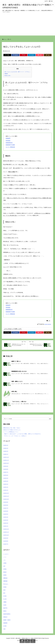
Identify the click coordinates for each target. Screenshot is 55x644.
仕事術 (5, 563)
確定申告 (5, 608)
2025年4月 (6, 481)
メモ (10, 39)
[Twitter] (7, 55)
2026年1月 (6, 454)
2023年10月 (6, 535)
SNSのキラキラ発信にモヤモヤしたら (12, 430)
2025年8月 (6, 469)
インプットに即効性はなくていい (11, 432)
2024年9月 (6, 502)
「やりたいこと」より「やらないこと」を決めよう (15, 436)
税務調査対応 (9, 143)
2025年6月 (6, 475)
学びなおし (6, 584)
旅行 (4, 593)
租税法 (5, 611)
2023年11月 (6, 532)
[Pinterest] (24, 55)
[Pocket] (40, 55)
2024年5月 (6, 514)
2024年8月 (6, 505)
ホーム (5, 39)
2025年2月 (6, 487)
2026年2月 (6, 451)
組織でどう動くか (16, 361)
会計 (4, 566)
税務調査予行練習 (10, 145)
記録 (4, 629)
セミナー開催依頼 (10, 147)
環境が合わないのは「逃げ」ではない (12, 428)
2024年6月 (6, 511)
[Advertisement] (27, 26)
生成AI (5, 605)
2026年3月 (6, 448)
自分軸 (5, 626)
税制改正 (5, 617)
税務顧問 (8, 138)
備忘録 (5, 572)
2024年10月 (6, 499)
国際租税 (5, 578)
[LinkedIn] (32, 55)
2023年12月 (6, 529)
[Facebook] (15, 55)
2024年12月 (6, 493)
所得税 (5, 587)
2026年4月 (6, 445)
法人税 (5, 599)
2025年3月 (6, 484)
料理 (4, 590)
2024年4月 (6, 517)
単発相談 (8, 141)
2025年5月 (6, 478)
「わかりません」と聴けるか (19, 402)
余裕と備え (14, 391)
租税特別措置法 (7, 614)
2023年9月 (6, 538)
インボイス (6, 554)
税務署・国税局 (7, 620)
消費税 (5, 602)
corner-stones (48, 324)
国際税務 (5, 581)
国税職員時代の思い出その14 (19, 371)
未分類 (5, 596)
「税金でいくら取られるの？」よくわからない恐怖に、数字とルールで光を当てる (22, 434)
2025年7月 (6, 472)
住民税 (5, 569)
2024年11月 (6, 496)
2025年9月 (6, 466)
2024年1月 (6, 526)
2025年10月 (6, 463)
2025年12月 (6, 457)
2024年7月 (6, 508)
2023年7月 (6, 544)
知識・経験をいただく (17, 381)
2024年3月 (6, 520)
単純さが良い (8, 76)
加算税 (5, 575)
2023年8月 (6, 541)
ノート (5, 557)
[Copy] (48, 55)
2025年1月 (6, 490)
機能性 (6, 74)
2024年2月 (6, 523)
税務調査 (5, 623)
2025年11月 (6, 460)
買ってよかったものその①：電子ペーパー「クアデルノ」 (18, 72)
